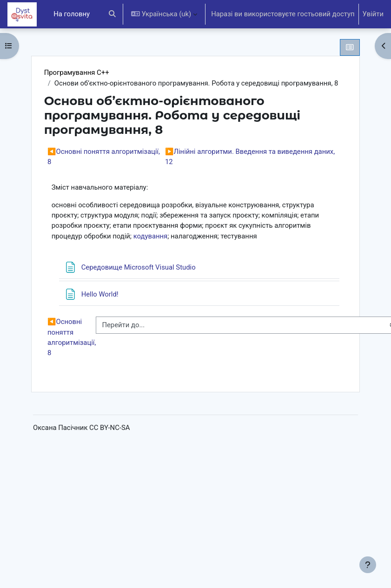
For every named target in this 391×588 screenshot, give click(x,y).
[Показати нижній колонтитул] (368, 565)
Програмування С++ (77, 73)
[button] (112, 14)
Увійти (373, 14)
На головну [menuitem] (72, 14)
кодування (151, 236)
